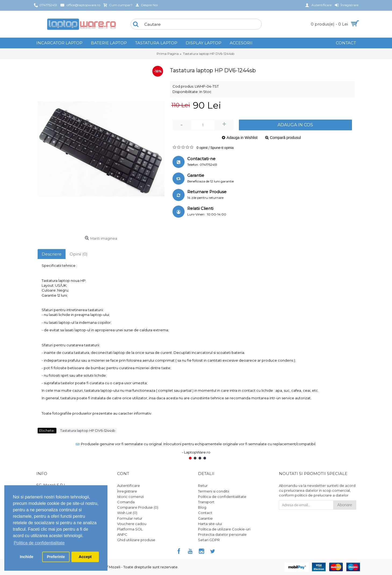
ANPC (122, 534)
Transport (206, 502)
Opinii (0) (79, 254)
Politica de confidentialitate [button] (39, 543)
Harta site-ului (210, 524)
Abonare (345, 505)
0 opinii (202, 148)
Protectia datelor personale (222, 534)
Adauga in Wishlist (242, 138)
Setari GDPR (209, 540)
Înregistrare (127, 491)
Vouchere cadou (132, 524)
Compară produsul (285, 138)
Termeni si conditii (214, 491)
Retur (203, 486)
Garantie (205, 518)
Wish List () (127, 513)
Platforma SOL (130, 529)
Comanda (126, 502)
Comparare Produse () (138, 507)
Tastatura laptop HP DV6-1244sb (88, 430)
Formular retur (130, 518)
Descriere (52, 254)
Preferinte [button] (56, 557)
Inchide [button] (27, 557)
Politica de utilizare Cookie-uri (224, 529)
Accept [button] (85, 557)
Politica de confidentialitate (222, 497)
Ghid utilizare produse (136, 540)
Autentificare (129, 486)
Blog (202, 507)
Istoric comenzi (130, 497)
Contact (205, 513)
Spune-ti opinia (222, 148)
